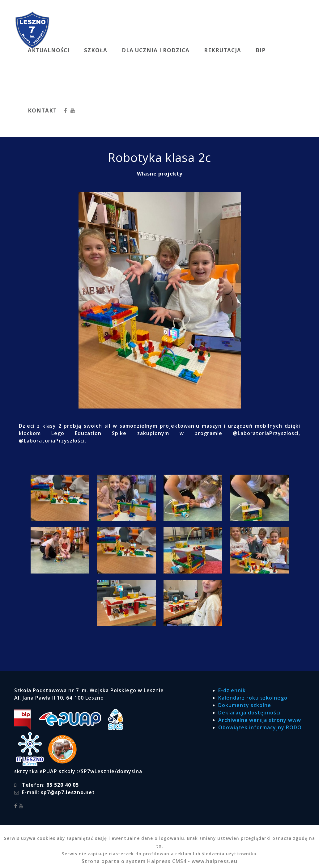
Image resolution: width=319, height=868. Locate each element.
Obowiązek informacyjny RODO (260, 727)
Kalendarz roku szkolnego (253, 698)
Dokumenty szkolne (245, 705)
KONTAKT (42, 110)
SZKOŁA (96, 50)
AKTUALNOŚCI (49, 50)
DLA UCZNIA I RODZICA (156, 50)
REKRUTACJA (223, 50)
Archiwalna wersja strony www (260, 720)
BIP (261, 50)
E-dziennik (232, 690)
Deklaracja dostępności (249, 713)
